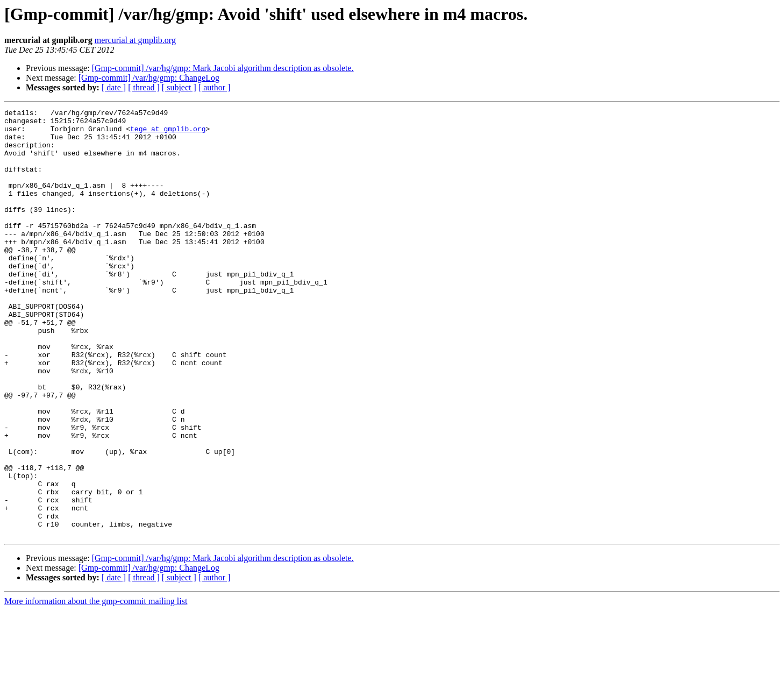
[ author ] (215, 87)
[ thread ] (144, 87)
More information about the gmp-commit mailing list (96, 687)
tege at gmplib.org (168, 133)
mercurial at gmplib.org (135, 40)
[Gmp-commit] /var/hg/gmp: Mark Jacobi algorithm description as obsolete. (223, 68)
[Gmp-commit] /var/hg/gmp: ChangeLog (149, 78)
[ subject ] (179, 87)
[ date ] (114, 87)
